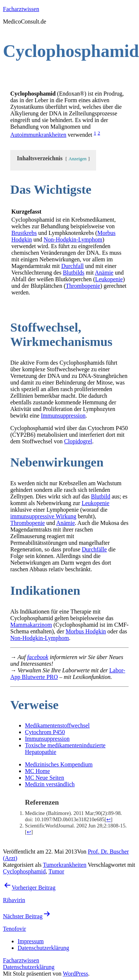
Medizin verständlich (50, 784)
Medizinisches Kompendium (59, 764)
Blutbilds (74, 273)
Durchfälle (94, 549)
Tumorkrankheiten (65, 865)
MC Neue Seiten (45, 778)
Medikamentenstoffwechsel (57, 725)
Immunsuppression (63, 416)
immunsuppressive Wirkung (43, 516)
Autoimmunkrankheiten (38, 135)
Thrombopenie (83, 286)
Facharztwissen (21, 9)
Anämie (104, 273)
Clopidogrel (78, 441)
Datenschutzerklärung (29, 967)
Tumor (56, 871)
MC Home (37, 771)
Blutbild (100, 496)
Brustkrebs (24, 233)
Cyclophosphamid (24, 871)
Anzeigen (78, 159)
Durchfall (72, 266)
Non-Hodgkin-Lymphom (73, 239)
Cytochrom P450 (45, 732)
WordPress (75, 974)
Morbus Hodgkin (86, 631)
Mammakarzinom (31, 625)
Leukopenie (109, 279)
